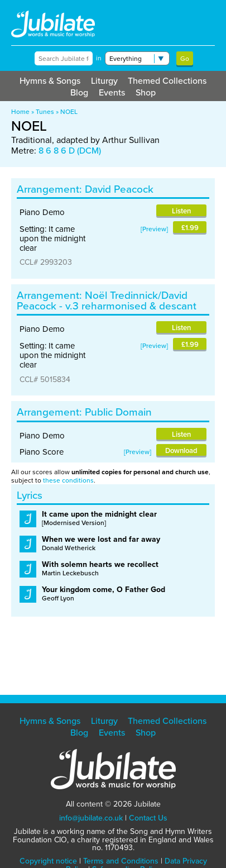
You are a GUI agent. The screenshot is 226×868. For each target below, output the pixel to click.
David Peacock (119, 189)
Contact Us (148, 818)
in (99, 58)
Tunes (45, 112)
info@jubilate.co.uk (91, 818)
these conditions (68, 480)
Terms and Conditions (121, 861)
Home (20, 112)
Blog (79, 92)
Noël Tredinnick (121, 295)
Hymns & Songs (50, 81)
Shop (146, 92)
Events (112, 92)
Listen (181, 211)
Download (181, 450)
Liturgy (104, 81)
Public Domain (118, 412)
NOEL (69, 112)
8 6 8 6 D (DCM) (70, 151)
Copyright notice (48, 861)
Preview (154, 229)
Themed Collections (167, 81)
